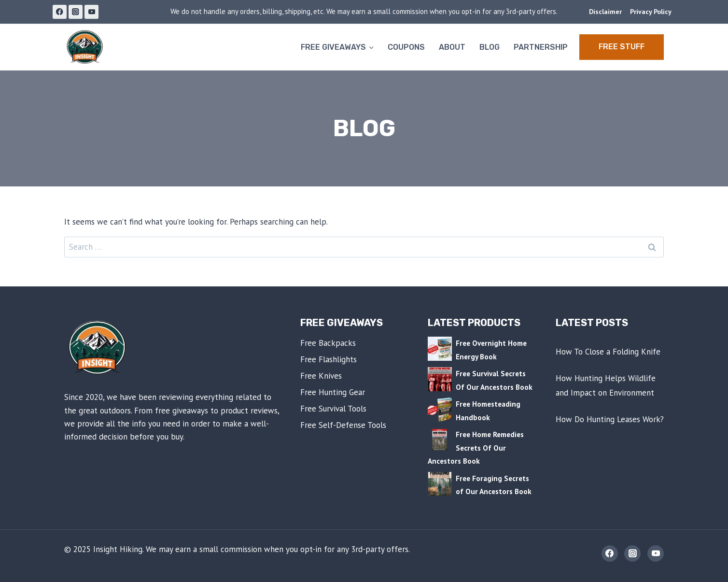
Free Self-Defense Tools (343, 425)
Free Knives (321, 376)
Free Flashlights (329, 359)
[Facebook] (60, 12)
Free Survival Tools (333, 409)
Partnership (541, 47)
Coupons (406, 47)
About (452, 47)
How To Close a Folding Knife (608, 352)
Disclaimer (605, 12)
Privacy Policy (651, 12)
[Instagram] (76, 12)
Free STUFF (622, 47)
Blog (490, 47)
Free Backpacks (328, 343)
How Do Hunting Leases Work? (610, 419)
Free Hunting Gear (333, 392)
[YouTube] (91, 12)
